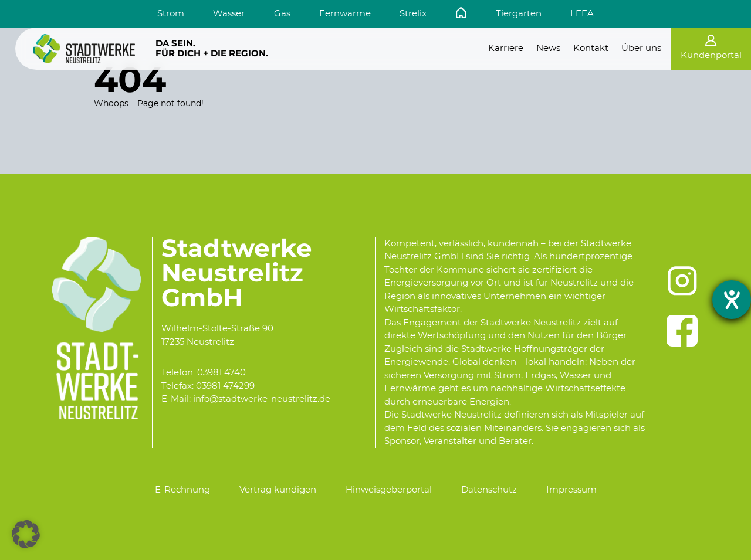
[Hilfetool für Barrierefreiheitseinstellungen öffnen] (732, 300)
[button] (26, 534)
